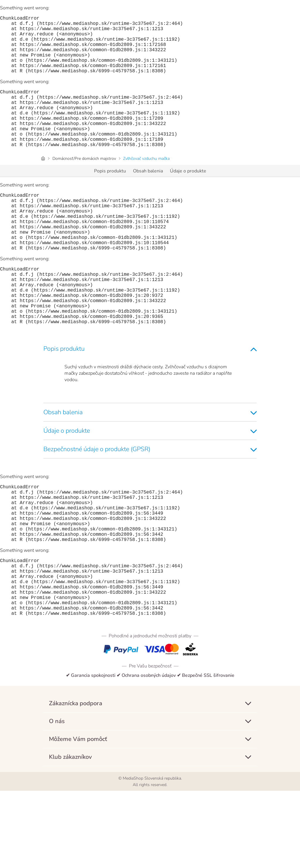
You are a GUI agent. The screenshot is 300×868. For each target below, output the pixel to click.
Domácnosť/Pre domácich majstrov (84, 184)
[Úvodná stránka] (43, 184)
